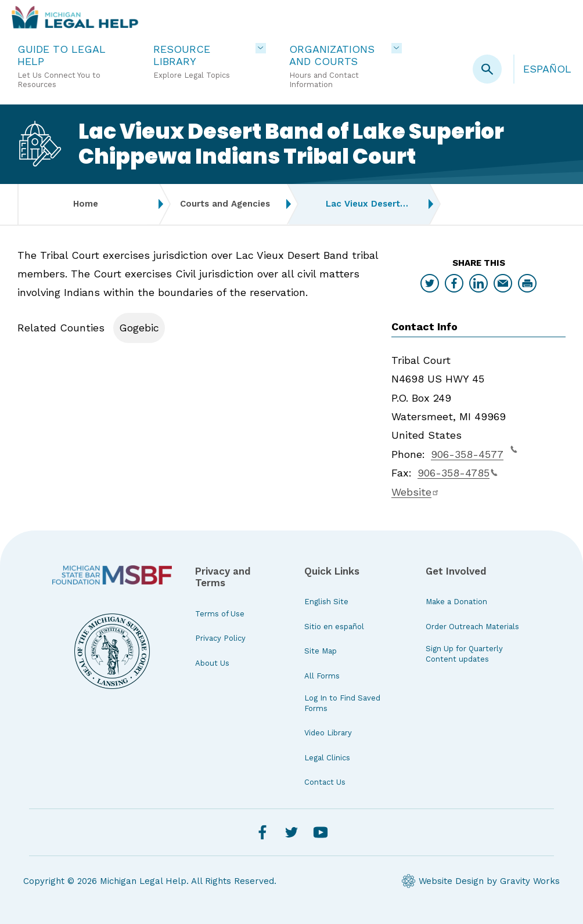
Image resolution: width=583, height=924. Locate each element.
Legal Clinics (327, 758)
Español (547, 69)
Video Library (328, 733)
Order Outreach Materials (472, 627)
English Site (326, 602)
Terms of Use (220, 614)
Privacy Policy (220, 638)
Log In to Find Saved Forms (342, 703)
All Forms (322, 676)
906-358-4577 (474, 453)
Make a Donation (456, 602)
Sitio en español (334, 627)
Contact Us (325, 782)
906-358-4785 (458, 473)
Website (415, 492)
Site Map (321, 651)
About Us (212, 663)
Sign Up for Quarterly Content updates (464, 654)
